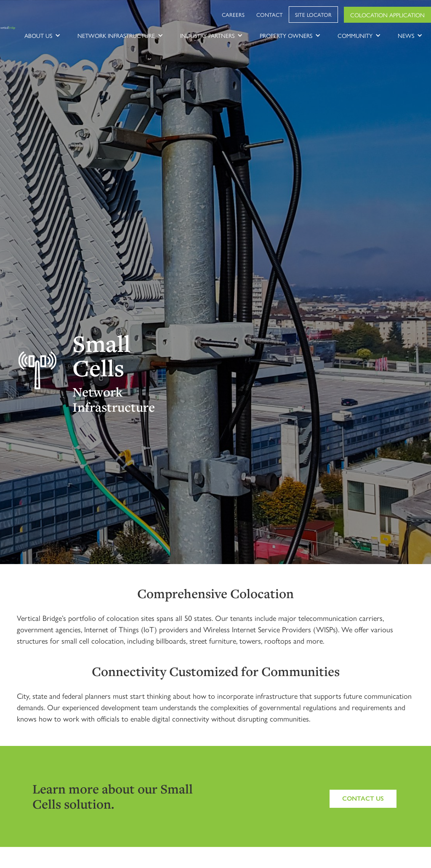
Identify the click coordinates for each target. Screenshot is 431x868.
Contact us (363, 799)
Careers (233, 15)
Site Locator (313, 15)
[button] (43, 35)
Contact (270, 15)
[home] (8, 27)
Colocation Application (387, 15)
